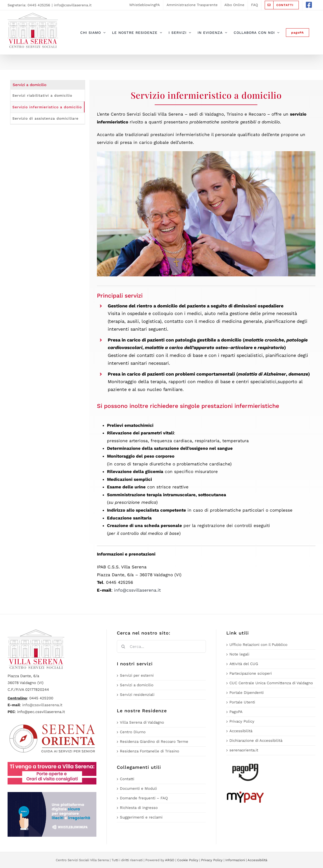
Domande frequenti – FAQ (144, 798)
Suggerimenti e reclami (141, 817)
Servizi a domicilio (137, 685)
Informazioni (235, 860)
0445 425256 (39, 5)
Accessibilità (241, 731)
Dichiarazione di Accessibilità (256, 741)
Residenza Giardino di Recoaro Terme (154, 742)
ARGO (170, 860)
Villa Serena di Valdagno (142, 722)
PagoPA (236, 712)
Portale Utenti (242, 702)
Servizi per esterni (137, 675)
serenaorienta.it (244, 750)
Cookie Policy (188, 860)
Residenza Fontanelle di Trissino (150, 751)
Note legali (239, 654)
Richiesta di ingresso (139, 808)
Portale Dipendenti (247, 693)
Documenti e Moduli (138, 788)
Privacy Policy (242, 721)
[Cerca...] (161, 646)
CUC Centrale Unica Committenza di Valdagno (271, 683)
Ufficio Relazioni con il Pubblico (258, 645)
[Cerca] (123, 646)
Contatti (127, 779)
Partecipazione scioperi (251, 673)
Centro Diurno (133, 732)
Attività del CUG (244, 664)
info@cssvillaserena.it (73, 5)
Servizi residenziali (137, 695)
